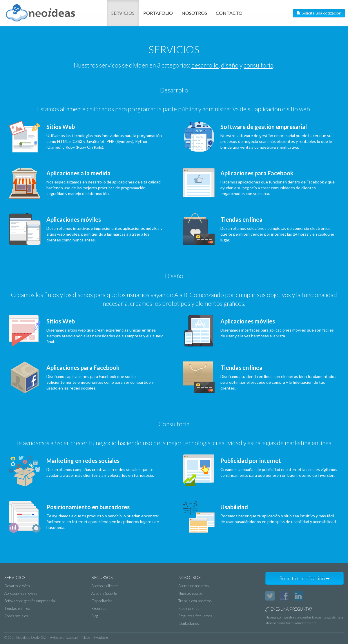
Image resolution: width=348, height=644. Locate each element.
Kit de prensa (189, 608)
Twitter (270, 596)
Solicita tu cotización (305, 578)
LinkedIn (298, 596)
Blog (95, 616)
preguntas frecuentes (312, 617)
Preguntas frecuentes (195, 616)
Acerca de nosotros (194, 586)
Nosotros (194, 13)
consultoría (258, 65)
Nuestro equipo (190, 593)
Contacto (229, 13)
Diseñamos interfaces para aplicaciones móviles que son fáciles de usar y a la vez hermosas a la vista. (260, 331)
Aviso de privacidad (64, 637)
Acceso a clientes (105, 586)
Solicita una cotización (319, 13)
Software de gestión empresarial (30, 601)
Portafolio (158, 13)
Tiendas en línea (17, 608)
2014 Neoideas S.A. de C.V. (27, 637)
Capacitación (102, 601)
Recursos (99, 608)
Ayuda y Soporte (104, 593)
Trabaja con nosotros (195, 601)
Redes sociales (16, 616)
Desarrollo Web (17, 586)
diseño (230, 65)
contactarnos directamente (297, 623)
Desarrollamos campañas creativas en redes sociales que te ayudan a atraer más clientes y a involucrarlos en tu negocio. (86, 470)
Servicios (123, 13)
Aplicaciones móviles (21, 593)
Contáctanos (189, 623)
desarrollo (205, 65)
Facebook (284, 596)
